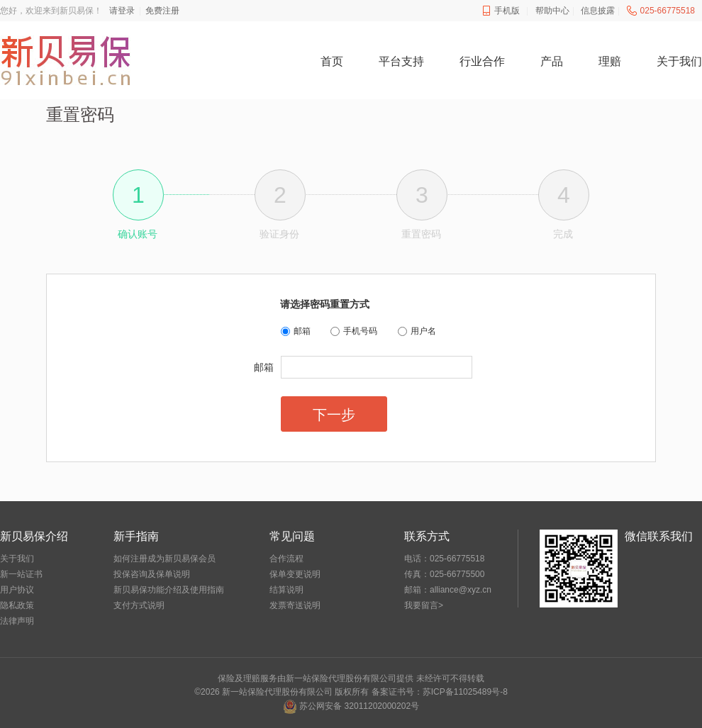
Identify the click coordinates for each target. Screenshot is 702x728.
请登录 (122, 11)
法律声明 (17, 621)
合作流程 (286, 559)
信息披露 (598, 11)
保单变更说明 (295, 574)
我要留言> (424, 605)
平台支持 (401, 61)
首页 (332, 61)
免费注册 (162, 11)
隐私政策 (17, 605)
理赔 (610, 61)
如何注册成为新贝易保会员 (165, 559)
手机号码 (360, 331)
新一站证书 (21, 574)
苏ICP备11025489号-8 (465, 692)
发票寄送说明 (295, 605)
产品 (552, 61)
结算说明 (286, 590)
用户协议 (17, 590)
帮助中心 (552, 11)
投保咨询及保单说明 (152, 574)
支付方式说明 (139, 605)
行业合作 (482, 61)
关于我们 (679, 61)
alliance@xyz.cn (461, 590)
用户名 (423, 331)
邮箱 (302, 331)
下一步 (334, 415)
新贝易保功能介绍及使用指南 (169, 590)
